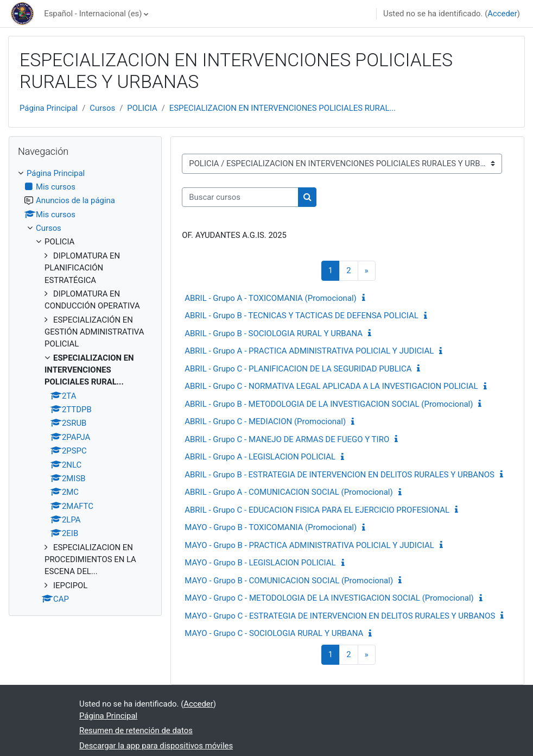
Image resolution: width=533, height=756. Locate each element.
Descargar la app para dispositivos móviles (156, 746)
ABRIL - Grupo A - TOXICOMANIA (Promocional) (271, 298)
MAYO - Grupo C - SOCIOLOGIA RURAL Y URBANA (274, 633)
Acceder (502, 14)
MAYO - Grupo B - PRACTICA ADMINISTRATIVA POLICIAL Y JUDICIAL (309, 545)
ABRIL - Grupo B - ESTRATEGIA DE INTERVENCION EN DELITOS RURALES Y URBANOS (340, 475)
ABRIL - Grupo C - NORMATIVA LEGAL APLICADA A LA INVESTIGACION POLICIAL (331, 386)
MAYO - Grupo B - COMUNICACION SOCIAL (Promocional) (289, 581)
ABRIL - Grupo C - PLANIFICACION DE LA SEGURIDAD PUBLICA (298, 369)
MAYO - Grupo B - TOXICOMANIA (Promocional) (271, 527)
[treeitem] (85, 386)
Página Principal (49, 108)
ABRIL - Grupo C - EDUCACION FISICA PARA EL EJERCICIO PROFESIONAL (317, 510)
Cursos (102, 108)
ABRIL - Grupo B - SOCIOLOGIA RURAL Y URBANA (274, 333)
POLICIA (142, 108)
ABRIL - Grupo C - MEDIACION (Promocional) (265, 421)
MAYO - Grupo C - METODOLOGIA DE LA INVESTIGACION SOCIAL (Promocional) (329, 598)
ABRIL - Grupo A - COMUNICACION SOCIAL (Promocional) (288, 492)
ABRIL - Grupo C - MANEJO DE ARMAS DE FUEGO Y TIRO (287, 439)
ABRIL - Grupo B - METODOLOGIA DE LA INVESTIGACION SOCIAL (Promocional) (329, 404)
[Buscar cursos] (240, 197)
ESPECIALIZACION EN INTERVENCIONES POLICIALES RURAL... (283, 108)
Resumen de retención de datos (136, 730)
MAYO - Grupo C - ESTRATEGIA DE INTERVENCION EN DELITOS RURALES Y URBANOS (340, 616)
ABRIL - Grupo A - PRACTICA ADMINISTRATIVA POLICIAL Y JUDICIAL (309, 351)
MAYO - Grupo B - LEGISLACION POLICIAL (260, 563)
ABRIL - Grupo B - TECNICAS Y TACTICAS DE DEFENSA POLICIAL (302, 316)
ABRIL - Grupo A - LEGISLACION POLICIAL (260, 457)
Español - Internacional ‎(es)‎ (93, 14)
